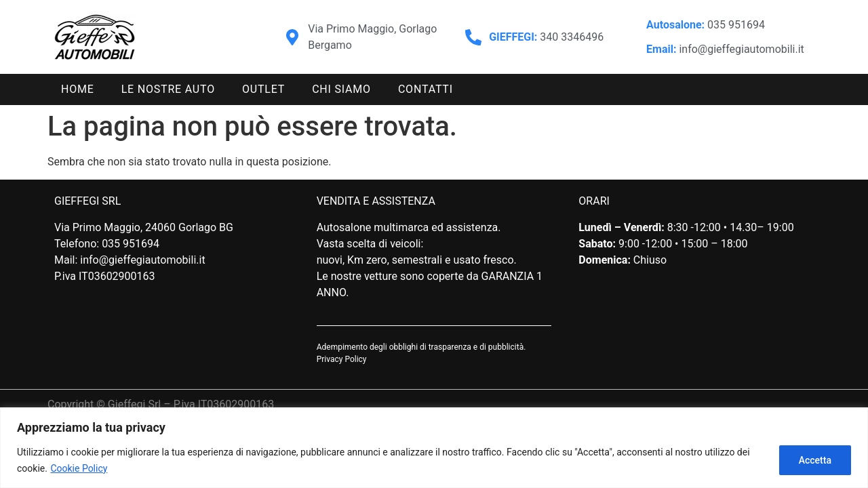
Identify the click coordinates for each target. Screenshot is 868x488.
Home (78, 89)
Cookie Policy (79, 468)
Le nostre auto (168, 89)
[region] (434, 448)
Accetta (815, 460)
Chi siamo (341, 89)
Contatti (426, 89)
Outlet (263, 89)
